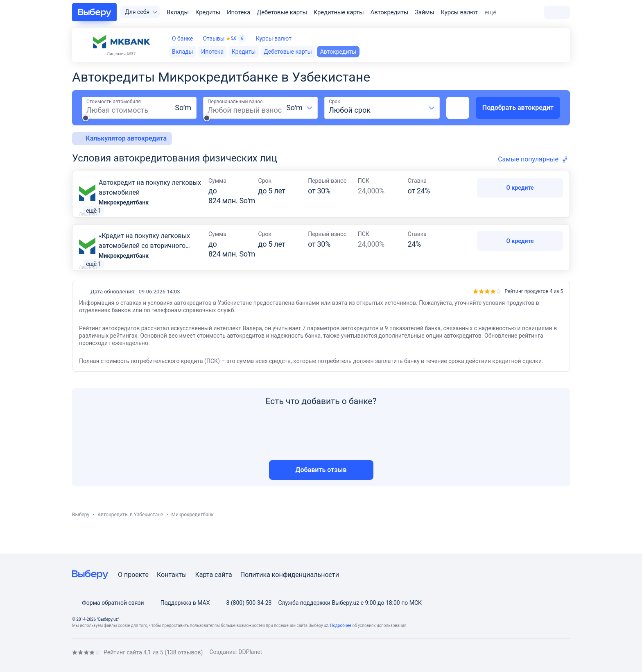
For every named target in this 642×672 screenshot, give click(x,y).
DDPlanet (250, 652)
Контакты (172, 575)
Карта (204, 575)
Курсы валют (460, 12)
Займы (425, 12)
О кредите (520, 188)
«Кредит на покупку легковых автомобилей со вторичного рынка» (144, 255)
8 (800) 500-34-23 (244, 603)
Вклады (178, 12)
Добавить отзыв (321, 489)
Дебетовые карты (282, 12)
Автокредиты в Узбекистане (130, 534)
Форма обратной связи (108, 603)
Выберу (81, 534)
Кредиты (208, 12)
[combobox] (300, 108)
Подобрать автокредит (518, 108)
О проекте (133, 575)
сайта (223, 575)
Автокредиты (390, 12)
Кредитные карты (339, 12)
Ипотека (238, 12)
